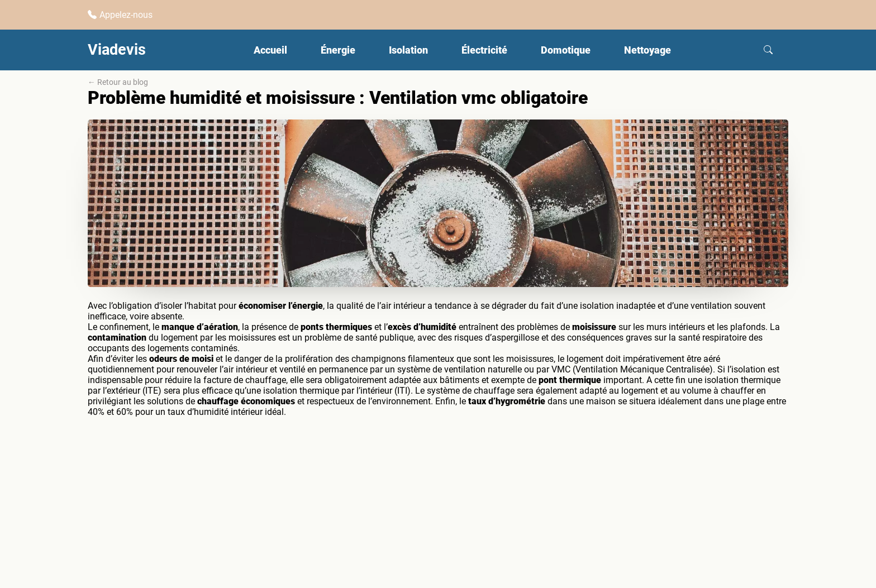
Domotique (566, 50)
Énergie (338, 50)
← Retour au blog (118, 82)
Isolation (408, 50)
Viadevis (117, 50)
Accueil (270, 50)
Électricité (484, 50)
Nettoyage (648, 50)
